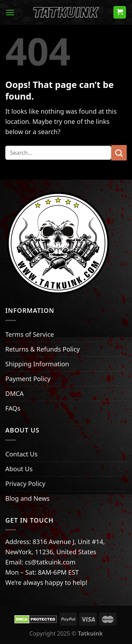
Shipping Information (37, 364)
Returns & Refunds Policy (43, 349)
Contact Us (21, 454)
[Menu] (10, 12)
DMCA (14, 393)
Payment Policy (28, 379)
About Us (19, 469)
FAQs (13, 408)
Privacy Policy (25, 484)
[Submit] (119, 153)
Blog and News (27, 498)
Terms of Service (30, 334)
